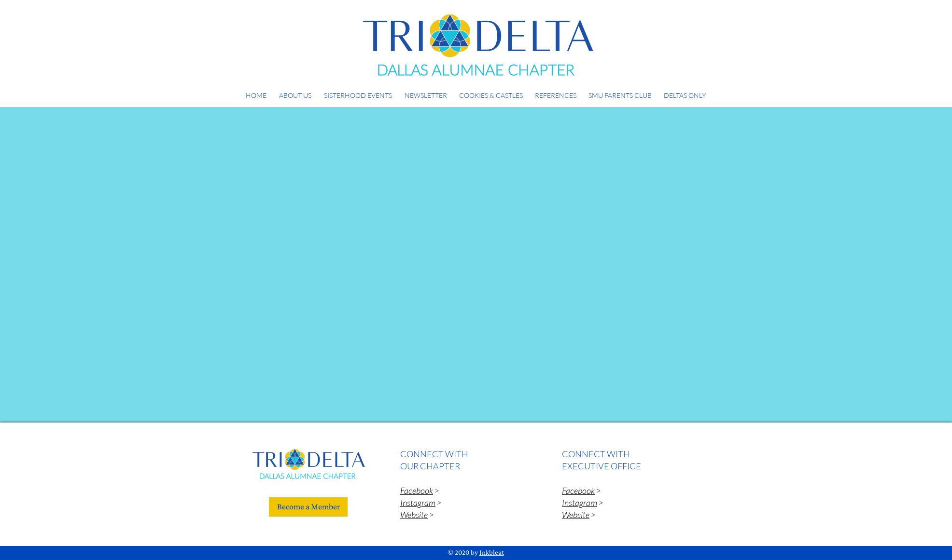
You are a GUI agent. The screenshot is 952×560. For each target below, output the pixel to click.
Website (414, 515)
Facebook (417, 491)
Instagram (418, 503)
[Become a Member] (308, 507)
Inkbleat (492, 552)
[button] (295, 91)
